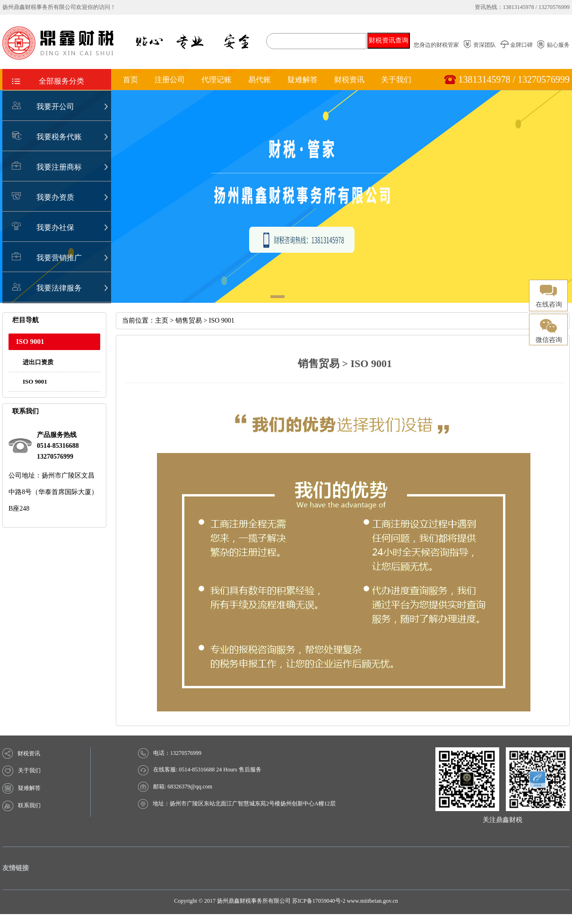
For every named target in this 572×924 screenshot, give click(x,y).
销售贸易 (189, 321)
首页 (130, 80)
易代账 (260, 80)
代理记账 (217, 80)
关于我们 (396, 80)
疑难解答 (303, 80)
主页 (162, 321)
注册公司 (170, 80)
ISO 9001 (35, 381)
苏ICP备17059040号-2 (319, 901)
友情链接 (16, 868)
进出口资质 (38, 362)
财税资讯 (349, 80)
